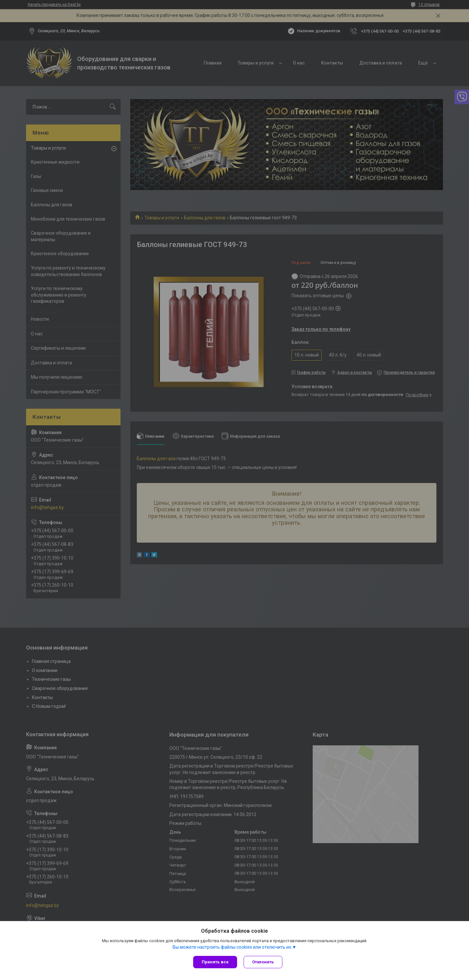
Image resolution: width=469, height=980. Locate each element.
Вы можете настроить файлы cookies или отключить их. (232, 947)
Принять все (215, 962)
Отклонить (263, 962)
